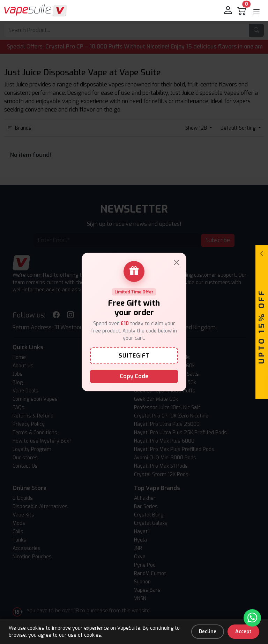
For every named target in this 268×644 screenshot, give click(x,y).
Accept (243, 632)
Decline (208, 632)
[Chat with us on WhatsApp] (252, 618)
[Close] (177, 262)
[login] (229, 10)
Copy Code (134, 376)
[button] (256, 12)
